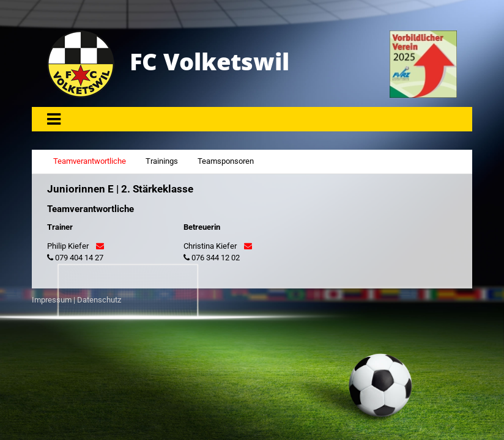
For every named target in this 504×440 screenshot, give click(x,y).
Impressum (52, 300)
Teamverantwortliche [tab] (90, 161)
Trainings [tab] (162, 161)
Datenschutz (99, 300)
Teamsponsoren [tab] (226, 161)
